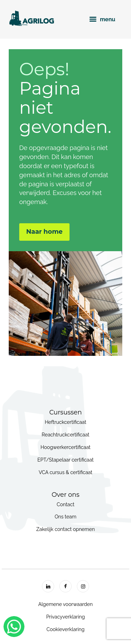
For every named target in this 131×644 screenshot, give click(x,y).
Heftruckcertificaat (65, 422)
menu (102, 19)
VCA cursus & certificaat (66, 472)
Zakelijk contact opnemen (66, 529)
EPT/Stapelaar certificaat (65, 460)
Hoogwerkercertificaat (65, 447)
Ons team (65, 517)
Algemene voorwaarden (66, 604)
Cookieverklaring (65, 629)
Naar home (44, 232)
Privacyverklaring (65, 617)
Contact (65, 504)
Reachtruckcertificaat (65, 435)
